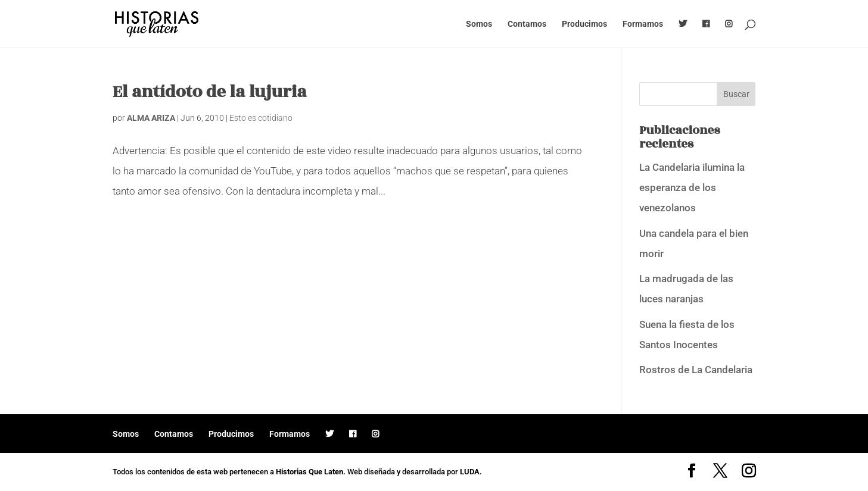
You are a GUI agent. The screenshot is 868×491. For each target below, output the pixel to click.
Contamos (527, 24)
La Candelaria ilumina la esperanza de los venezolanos (692, 187)
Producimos (584, 24)
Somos (479, 24)
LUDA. (471, 472)
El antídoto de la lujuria (210, 92)
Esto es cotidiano (261, 118)
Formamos (643, 24)
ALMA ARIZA (151, 118)
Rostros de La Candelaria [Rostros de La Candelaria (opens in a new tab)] (696, 370)
